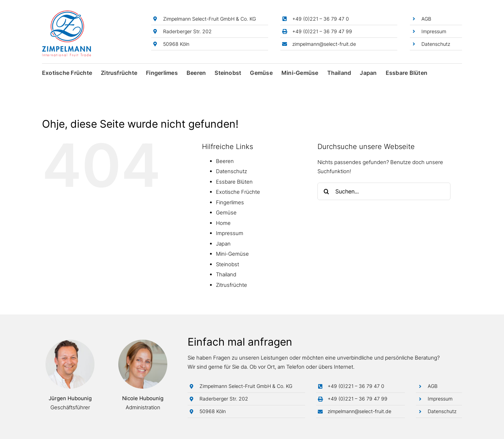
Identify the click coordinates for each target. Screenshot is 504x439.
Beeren (225, 161)
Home (223, 223)
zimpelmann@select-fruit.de (324, 44)
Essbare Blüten (234, 182)
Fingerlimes (230, 202)
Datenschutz (436, 44)
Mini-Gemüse (232, 254)
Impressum (434, 31)
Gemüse (226, 213)
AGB (426, 19)
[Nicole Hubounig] (143, 342)
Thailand (226, 274)
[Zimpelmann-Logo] (66, 13)
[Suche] (326, 191)
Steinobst (227, 264)
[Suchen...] (384, 191)
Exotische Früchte (238, 192)
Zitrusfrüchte (232, 285)
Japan (223, 244)
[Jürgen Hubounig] (70, 342)
